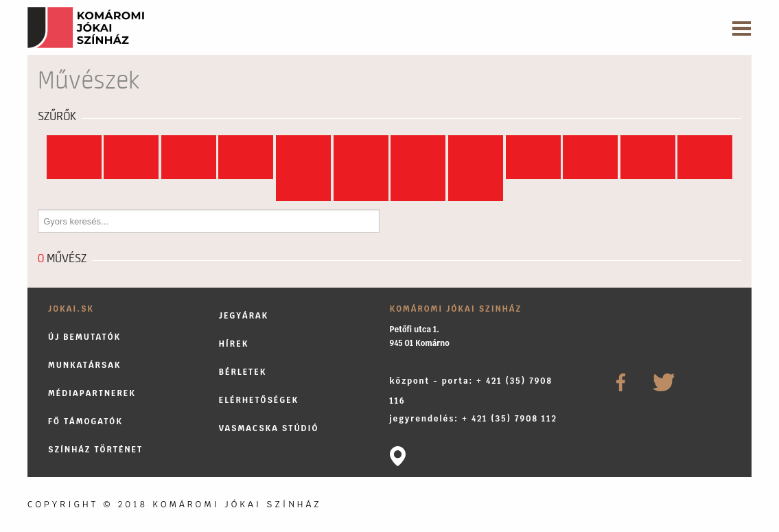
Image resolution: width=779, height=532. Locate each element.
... (475, 190)
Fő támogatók (85, 421)
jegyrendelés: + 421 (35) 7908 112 (474, 418)
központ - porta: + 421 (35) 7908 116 (471, 391)
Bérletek (243, 372)
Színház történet (95, 449)
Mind (74, 146)
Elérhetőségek (259, 400)
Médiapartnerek (92, 393)
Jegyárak (244, 315)
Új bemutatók (84, 337)
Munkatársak (85, 365)
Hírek (234, 344)
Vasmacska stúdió (269, 428)
